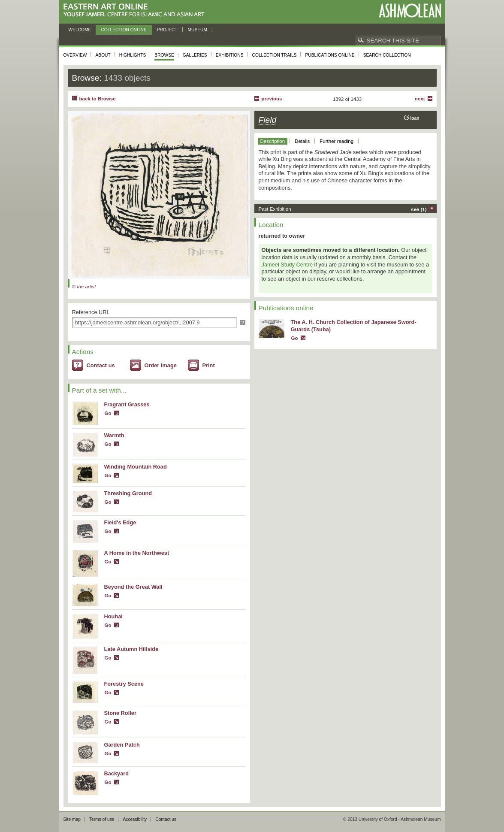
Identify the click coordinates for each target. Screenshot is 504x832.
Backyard (117, 773)
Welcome (80, 30)
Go (108, 413)
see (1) (419, 209)
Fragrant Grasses (127, 404)
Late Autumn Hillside (131, 649)
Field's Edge (120, 522)
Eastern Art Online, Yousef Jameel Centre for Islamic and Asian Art (136, 11)
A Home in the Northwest (137, 553)
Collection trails (275, 55)
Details (302, 141)
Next (420, 99)
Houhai (113, 616)
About (103, 55)
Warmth (114, 435)
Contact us (101, 365)
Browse (164, 55)
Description (273, 141)
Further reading (337, 141)
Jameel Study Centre (287, 265)
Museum (198, 30)
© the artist (84, 287)
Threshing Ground (128, 493)
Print (209, 365)
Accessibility (135, 819)
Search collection (387, 55)
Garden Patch (122, 745)
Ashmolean (410, 11)
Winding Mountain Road (136, 467)
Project (167, 30)
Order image (161, 365)
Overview (75, 55)
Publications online (330, 55)
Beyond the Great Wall (133, 587)
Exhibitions (230, 55)
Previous (272, 99)
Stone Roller (120, 713)
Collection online (124, 30)
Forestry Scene (124, 684)
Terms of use (102, 819)
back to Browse (98, 99)
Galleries (195, 55)
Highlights (133, 55)
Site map (72, 819)
